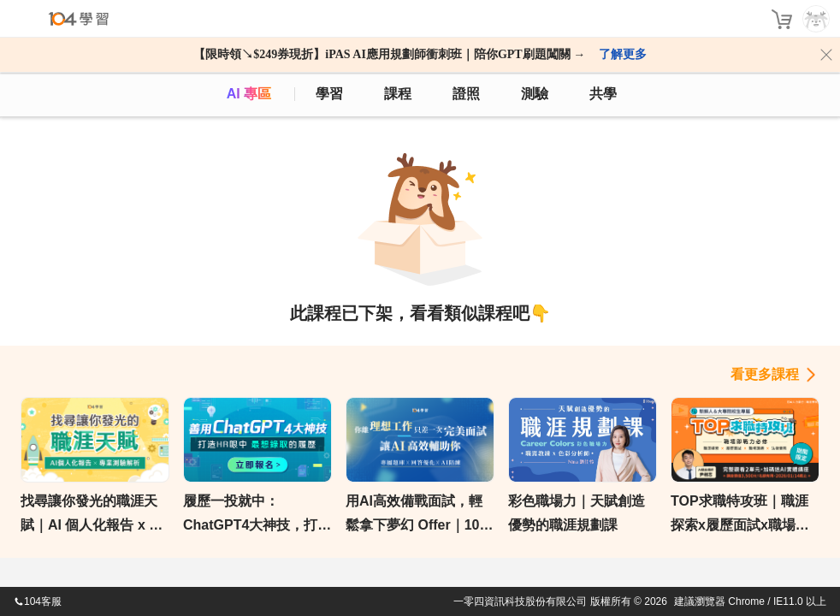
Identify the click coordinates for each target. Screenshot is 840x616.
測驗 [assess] (535, 94)
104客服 (38, 601)
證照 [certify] (466, 94)
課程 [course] (398, 94)
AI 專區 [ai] (249, 94)
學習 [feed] (329, 94)
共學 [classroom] (603, 94)
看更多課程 (765, 374)
